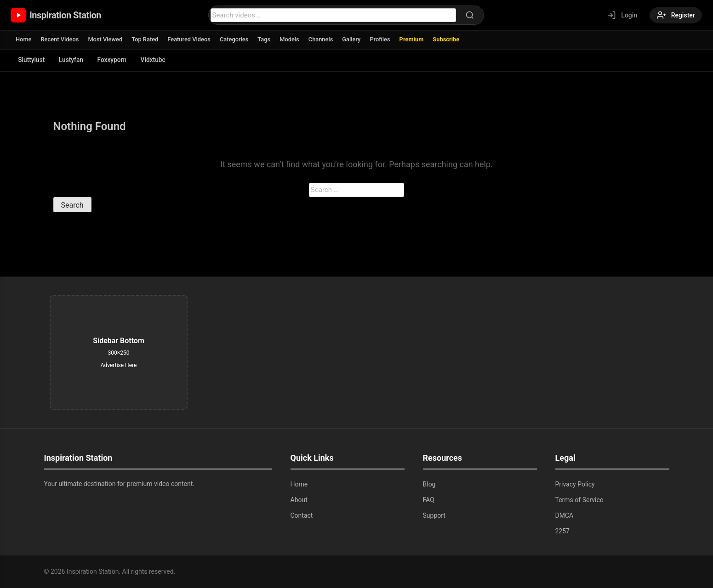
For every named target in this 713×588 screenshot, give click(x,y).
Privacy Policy (575, 484)
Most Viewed (106, 39)
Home (24, 39)
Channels (323, 39)
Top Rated (146, 39)
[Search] (469, 15)
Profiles (383, 39)
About (299, 500)
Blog (429, 484)
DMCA (565, 515)
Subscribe (450, 39)
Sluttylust (32, 60)
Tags (266, 39)
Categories (236, 39)
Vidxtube (157, 60)
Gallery (354, 39)
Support (434, 515)
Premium (414, 39)
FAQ (429, 500)
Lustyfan (73, 60)
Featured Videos (191, 39)
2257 (562, 531)
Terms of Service (579, 500)
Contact (302, 515)
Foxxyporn (115, 60)
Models (292, 39)
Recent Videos (60, 39)
